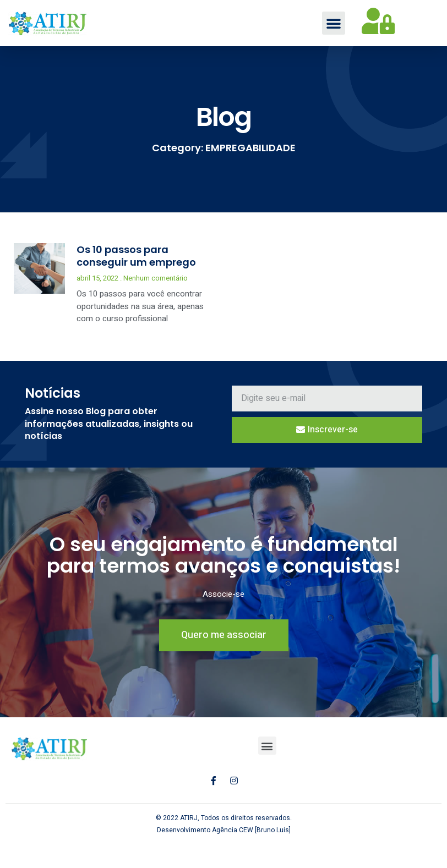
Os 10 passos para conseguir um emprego (136, 257)
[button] (334, 24)
